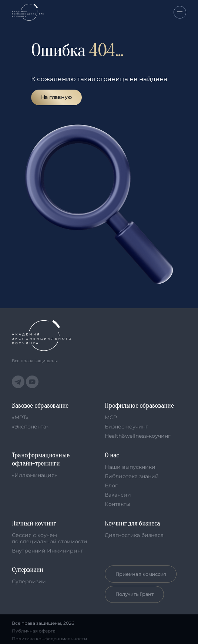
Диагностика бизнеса (134, 535)
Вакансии (118, 495)
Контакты (118, 504)
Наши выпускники (130, 467)
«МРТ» (20, 417)
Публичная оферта (34, 631)
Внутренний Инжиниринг (48, 551)
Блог (111, 485)
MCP (111, 417)
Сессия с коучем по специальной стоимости (50, 538)
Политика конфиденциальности (49, 639)
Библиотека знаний (132, 476)
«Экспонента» (30, 427)
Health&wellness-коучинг (138, 436)
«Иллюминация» (34, 475)
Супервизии (29, 581)
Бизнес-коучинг (126, 427)
